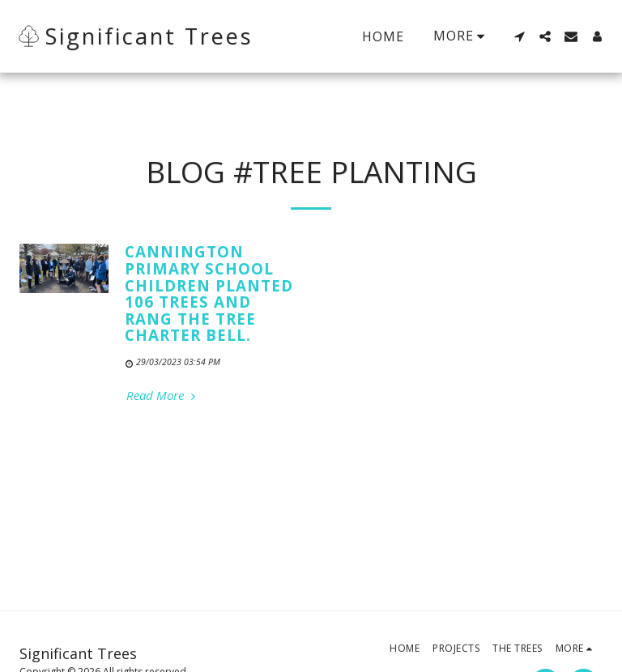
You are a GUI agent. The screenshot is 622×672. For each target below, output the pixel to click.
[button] (519, 36)
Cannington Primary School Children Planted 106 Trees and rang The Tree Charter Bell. (209, 293)
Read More (163, 396)
